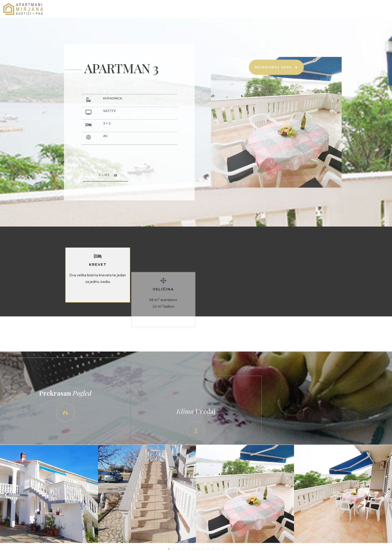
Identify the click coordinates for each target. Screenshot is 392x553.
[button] (6, 495)
